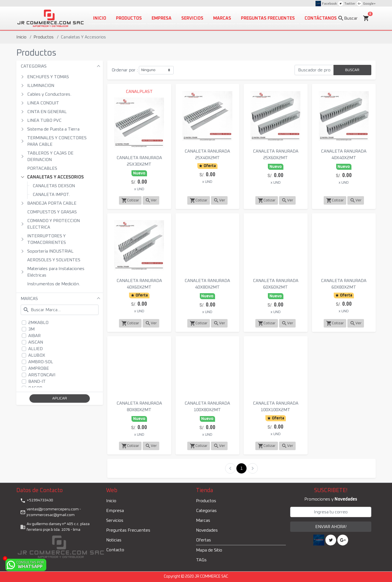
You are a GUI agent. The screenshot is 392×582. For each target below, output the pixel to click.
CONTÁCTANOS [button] (321, 18)
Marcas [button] (222, 18)
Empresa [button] (162, 18)
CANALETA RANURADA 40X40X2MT (344, 154)
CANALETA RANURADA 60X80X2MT (344, 284)
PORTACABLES (42, 168)
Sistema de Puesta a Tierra (53, 129)
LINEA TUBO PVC (44, 120)
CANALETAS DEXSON (54, 186)
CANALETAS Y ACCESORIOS (56, 177)
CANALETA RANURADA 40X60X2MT (139, 284)
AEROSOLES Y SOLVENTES (54, 260)
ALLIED (36, 349)
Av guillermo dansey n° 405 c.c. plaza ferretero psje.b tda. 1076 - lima (55, 527)
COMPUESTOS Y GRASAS (52, 212)
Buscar (348, 18)
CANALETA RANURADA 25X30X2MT (139, 161)
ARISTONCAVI (42, 375)
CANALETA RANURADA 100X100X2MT (276, 407)
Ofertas (203, 540)
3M (31, 329)
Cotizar (130, 200)
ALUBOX (37, 355)
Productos (44, 37)
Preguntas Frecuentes (128, 530)
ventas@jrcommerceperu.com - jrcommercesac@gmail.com (50, 512)
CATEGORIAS (34, 66)
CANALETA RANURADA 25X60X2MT (276, 154)
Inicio (21, 37)
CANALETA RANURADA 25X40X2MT (207, 154)
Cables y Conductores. (49, 94)
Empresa (115, 511)
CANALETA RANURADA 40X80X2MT (207, 284)
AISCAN (36, 342)
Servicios (115, 520)
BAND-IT (37, 381)
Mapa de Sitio (209, 550)
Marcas (203, 520)
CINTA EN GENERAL (47, 112)
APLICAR (60, 398)
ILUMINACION (41, 86)
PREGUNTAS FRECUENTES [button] (268, 18)
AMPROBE (39, 368)
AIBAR (34, 336)
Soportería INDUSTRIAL (50, 251)
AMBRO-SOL (41, 362)
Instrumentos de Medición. (54, 284)
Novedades (207, 530)
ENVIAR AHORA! (331, 527)
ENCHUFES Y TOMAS (48, 77)
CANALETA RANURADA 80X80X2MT (139, 407)
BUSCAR (352, 70)
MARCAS (29, 299)
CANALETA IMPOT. (51, 195)
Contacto (115, 550)
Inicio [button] (100, 18)
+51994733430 (37, 501)
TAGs (201, 560)
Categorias (206, 511)
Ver (151, 200)
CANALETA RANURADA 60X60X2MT (276, 284)
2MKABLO (38, 323)
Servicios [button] (192, 18)
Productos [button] (129, 18)
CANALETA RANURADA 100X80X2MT (207, 407)
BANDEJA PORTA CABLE (52, 203)
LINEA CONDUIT (43, 103)
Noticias (114, 540)
